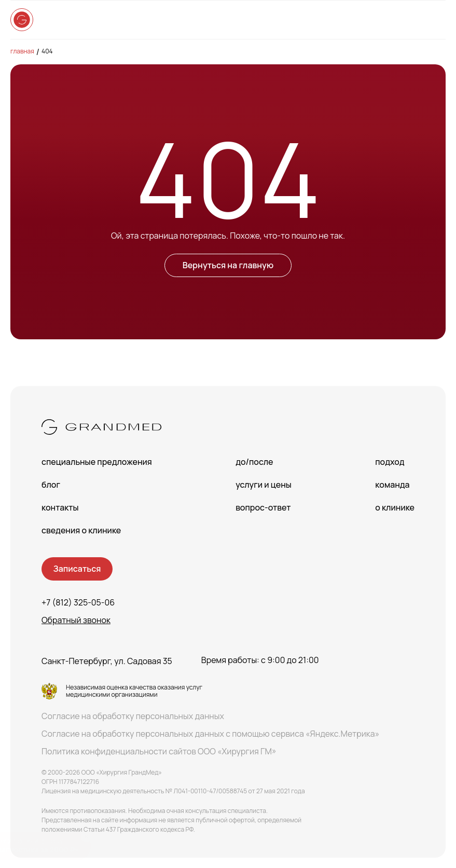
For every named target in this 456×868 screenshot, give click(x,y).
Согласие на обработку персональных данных (133, 716)
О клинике (395, 507)
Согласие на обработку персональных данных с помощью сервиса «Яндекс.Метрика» (210, 734)
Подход (390, 462)
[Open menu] (435, 20)
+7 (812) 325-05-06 (78, 602)
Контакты (60, 507)
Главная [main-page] (22, 51)
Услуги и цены (264, 485)
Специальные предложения (97, 462)
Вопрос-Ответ (263, 507)
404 (47, 51)
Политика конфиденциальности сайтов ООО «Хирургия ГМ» (159, 751)
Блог (51, 485)
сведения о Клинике (81, 530)
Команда (392, 485)
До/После (254, 462)
